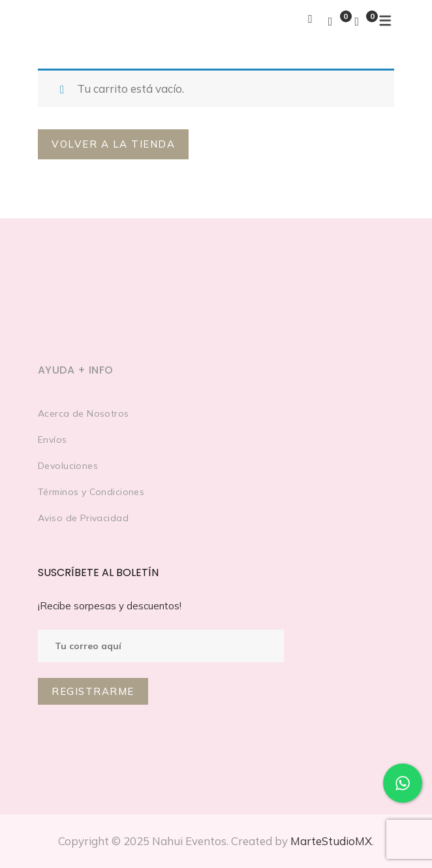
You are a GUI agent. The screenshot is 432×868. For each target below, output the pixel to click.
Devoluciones (68, 466)
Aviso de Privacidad (83, 518)
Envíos (53, 440)
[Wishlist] (331, 21)
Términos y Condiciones (91, 492)
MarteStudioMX (331, 841)
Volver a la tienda (113, 144)
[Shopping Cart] (357, 21)
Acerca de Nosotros (84, 413)
